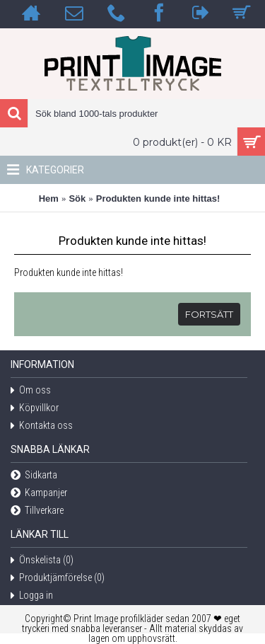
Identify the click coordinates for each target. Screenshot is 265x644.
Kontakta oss (42, 426)
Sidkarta (34, 476)
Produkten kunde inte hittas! (158, 199)
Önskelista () (42, 561)
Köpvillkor (35, 409)
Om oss (31, 391)
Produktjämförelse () (58, 579)
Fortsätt (209, 314)
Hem (49, 199)
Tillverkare (37, 511)
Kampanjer (39, 494)
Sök (77, 199)
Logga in (32, 596)
